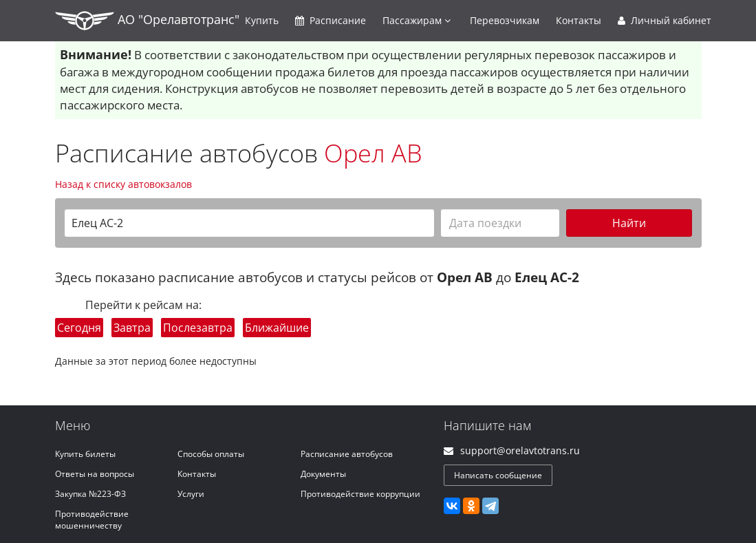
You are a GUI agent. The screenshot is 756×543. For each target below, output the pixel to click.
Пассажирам (417, 20)
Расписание (331, 20)
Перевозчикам (505, 20)
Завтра (132, 328)
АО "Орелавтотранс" (147, 21)
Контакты (579, 20)
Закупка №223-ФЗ (90, 494)
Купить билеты (85, 454)
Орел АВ (373, 153)
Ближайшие (277, 328)
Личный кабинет (665, 20)
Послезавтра (198, 328)
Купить (262, 20)
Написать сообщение (498, 475)
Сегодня (79, 328)
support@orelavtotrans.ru (520, 450)
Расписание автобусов (347, 454)
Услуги (191, 494)
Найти (629, 223)
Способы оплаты (211, 454)
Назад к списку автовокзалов (123, 184)
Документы (323, 474)
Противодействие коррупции (360, 494)
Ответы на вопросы (95, 474)
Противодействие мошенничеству (92, 520)
